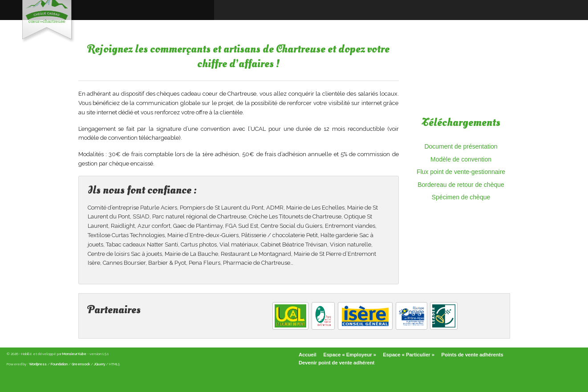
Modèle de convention (461, 159)
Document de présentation (461, 146)
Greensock (81, 364)
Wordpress (38, 364)
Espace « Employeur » (350, 355)
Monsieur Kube (74, 354)
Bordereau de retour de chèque (461, 185)
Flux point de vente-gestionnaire (461, 172)
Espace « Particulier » (409, 355)
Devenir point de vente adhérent (337, 363)
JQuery (99, 364)
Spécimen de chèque (461, 197)
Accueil (308, 355)
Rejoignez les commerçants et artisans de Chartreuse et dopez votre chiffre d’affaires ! (239, 57)
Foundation (59, 364)
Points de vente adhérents (472, 355)
